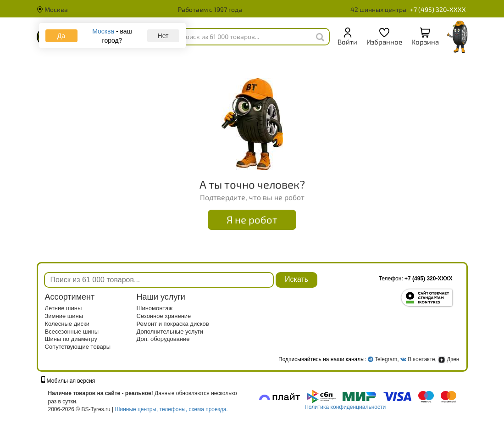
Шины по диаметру (71, 339)
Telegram (386, 359)
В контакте (421, 359)
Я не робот (252, 219)
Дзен (449, 359)
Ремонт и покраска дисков (173, 324)
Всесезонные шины (72, 332)
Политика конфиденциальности (345, 407)
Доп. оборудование (163, 339)
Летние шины (64, 308)
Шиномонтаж (155, 308)
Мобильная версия (68, 381)
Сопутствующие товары (78, 347)
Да (61, 36)
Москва (52, 9)
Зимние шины (64, 316)
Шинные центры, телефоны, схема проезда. (172, 409)
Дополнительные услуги (170, 332)
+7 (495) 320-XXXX (438, 9)
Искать (296, 279)
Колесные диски (67, 324)
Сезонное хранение (164, 316)
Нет (163, 36)
